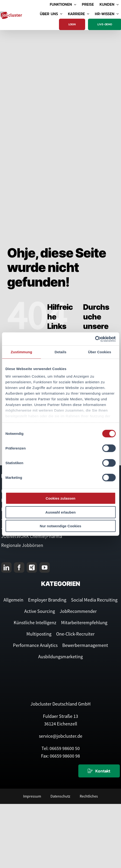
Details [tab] (61, 352)
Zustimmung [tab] (21, 352)
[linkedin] (6, 567)
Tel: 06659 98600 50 (61, 748)
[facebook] (19, 567)
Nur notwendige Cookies (61, 526)
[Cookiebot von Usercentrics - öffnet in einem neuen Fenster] (95, 339)
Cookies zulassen (61, 498)
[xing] (32, 567)
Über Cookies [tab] (100, 352)
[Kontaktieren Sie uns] (99, 771)
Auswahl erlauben (60, 512)
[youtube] (45, 567)
